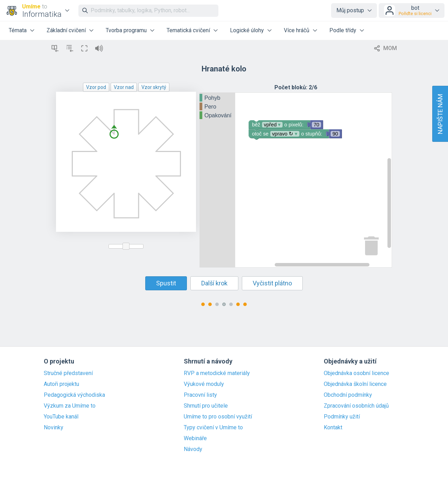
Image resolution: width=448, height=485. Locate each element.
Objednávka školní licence (355, 384)
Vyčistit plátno (272, 283)
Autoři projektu (61, 384)
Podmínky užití (342, 417)
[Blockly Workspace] (296, 180)
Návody (193, 449)
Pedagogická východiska (74, 395)
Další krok (214, 283)
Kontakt (333, 428)
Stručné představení (68, 373)
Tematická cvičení (188, 30)
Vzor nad (124, 87)
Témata (18, 30)
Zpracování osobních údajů (356, 406)
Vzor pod (96, 87)
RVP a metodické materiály (217, 373)
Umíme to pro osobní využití (218, 417)
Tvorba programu (126, 30)
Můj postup (350, 10)
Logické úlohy (247, 30)
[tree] (217, 107)
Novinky (54, 428)
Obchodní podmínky (348, 395)
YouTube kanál (61, 417)
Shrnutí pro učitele (206, 406)
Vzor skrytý (154, 87)
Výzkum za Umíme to (70, 406)
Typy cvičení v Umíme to (213, 428)
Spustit (166, 283)
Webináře (195, 438)
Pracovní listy (200, 395)
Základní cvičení (66, 30)
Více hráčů (297, 30)
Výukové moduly (204, 384)
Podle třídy (343, 30)
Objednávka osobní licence (356, 373)
